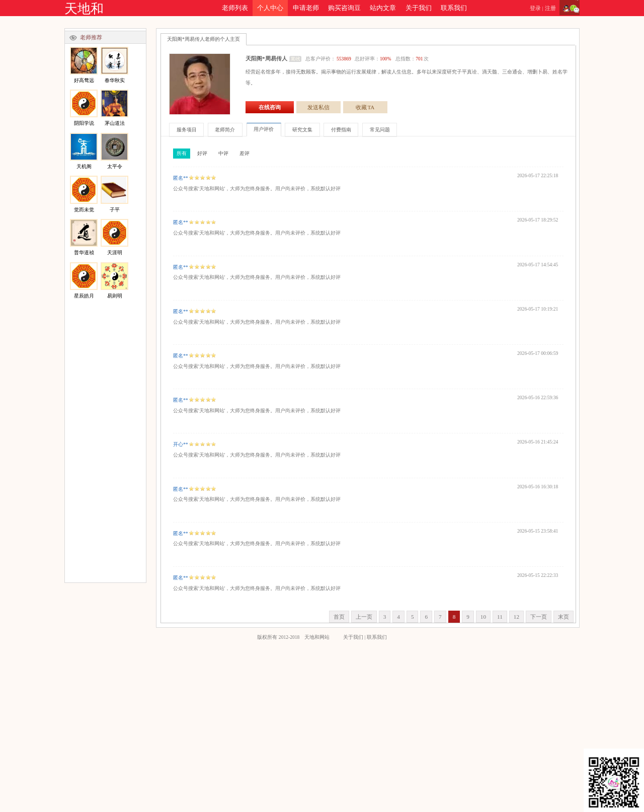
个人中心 (270, 8)
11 (500, 617)
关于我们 (419, 8)
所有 (182, 153)
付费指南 (341, 130)
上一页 (364, 617)
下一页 (539, 617)
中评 (223, 153)
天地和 (84, 9)
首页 (339, 617)
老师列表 (235, 8)
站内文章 (383, 8)
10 (483, 617)
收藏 (365, 107)
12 (516, 617)
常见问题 (380, 130)
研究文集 (302, 130)
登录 (535, 8)
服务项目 (187, 130)
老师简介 (225, 130)
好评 (202, 153)
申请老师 (306, 8)
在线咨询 (270, 107)
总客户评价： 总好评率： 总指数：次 (367, 59)
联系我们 (454, 8)
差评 (245, 153)
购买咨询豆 (344, 8)
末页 (563, 617)
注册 (550, 8)
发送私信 (318, 107)
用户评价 (264, 129)
